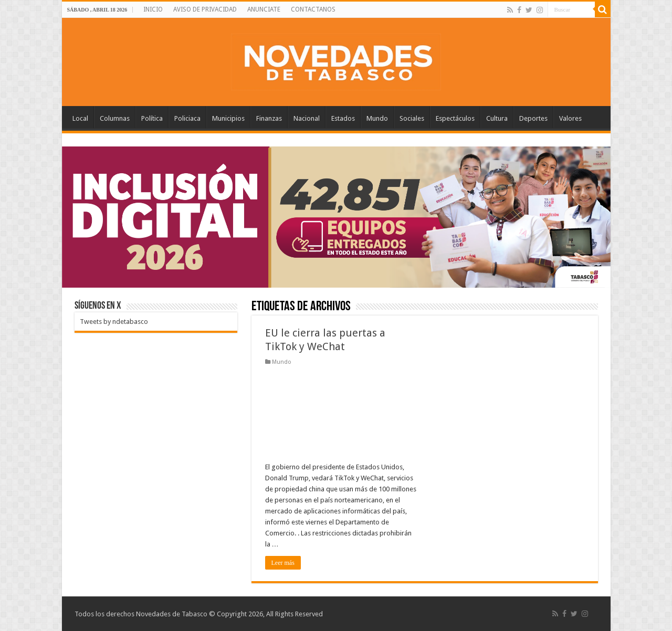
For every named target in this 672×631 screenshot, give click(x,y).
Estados (343, 118)
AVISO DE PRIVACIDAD (205, 9)
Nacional (307, 118)
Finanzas (269, 118)
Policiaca (187, 118)
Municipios (228, 118)
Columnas (115, 118)
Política (152, 118)
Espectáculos (455, 118)
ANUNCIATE (264, 9)
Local (80, 118)
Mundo (377, 118)
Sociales (412, 118)
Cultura (497, 118)
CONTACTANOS (313, 9)
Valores (570, 118)
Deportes (533, 118)
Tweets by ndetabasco (114, 322)
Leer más (283, 563)
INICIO (153, 9)
